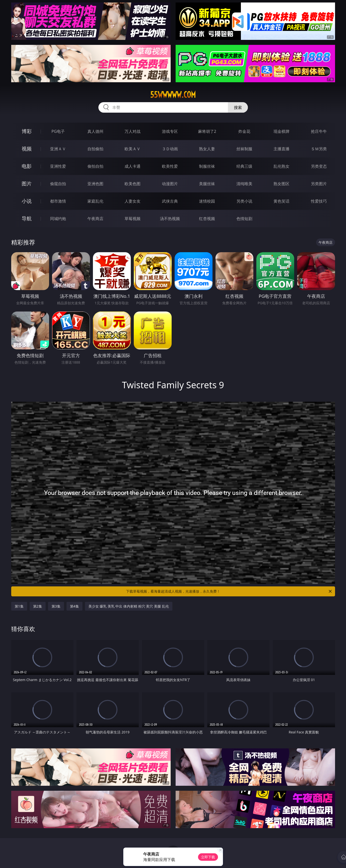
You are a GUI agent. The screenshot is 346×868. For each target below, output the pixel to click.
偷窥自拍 (58, 184)
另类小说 (244, 201)
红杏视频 (207, 219)
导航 (27, 218)
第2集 (38, 606)
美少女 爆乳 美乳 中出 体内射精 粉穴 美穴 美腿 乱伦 (129, 606)
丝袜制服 (244, 149)
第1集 (19, 606)
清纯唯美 (244, 184)
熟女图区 (281, 184)
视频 (27, 149)
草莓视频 (133, 219)
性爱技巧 (319, 201)
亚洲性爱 (58, 166)
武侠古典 (170, 201)
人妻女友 (133, 201)
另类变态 (319, 166)
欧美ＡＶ (133, 149)
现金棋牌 (281, 131)
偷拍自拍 (95, 166)
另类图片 (319, 184)
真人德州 (95, 131)
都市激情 (58, 201)
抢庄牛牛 (319, 131)
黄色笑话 (281, 201)
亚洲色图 (95, 184)
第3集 (56, 606)
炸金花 (244, 131)
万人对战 (133, 131)
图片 (27, 184)
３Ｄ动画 (170, 149)
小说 (27, 201)
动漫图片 (170, 184)
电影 (27, 166)
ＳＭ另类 (319, 149)
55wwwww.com (173, 95)
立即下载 (208, 857)
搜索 (238, 107)
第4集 (74, 606)
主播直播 (281, 149)
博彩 (27, 131)
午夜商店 (95, 219)
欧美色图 (133, 184)
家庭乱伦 (95, 201)
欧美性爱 (170, 166)
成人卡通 (133, 166)
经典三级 (244, 166)
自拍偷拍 (95, 149)
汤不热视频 (170, 219)
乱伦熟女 (281, 166)
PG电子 (58, 131)
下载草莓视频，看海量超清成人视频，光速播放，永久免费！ (229, 591)
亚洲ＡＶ (58, 149)
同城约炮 (58, 219)
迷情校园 (207, 201)
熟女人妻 (207, 149)
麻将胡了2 (207, 131)
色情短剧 (244, 219)
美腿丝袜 (207, 184)
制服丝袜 (207, 166)
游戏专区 (170, 131)
